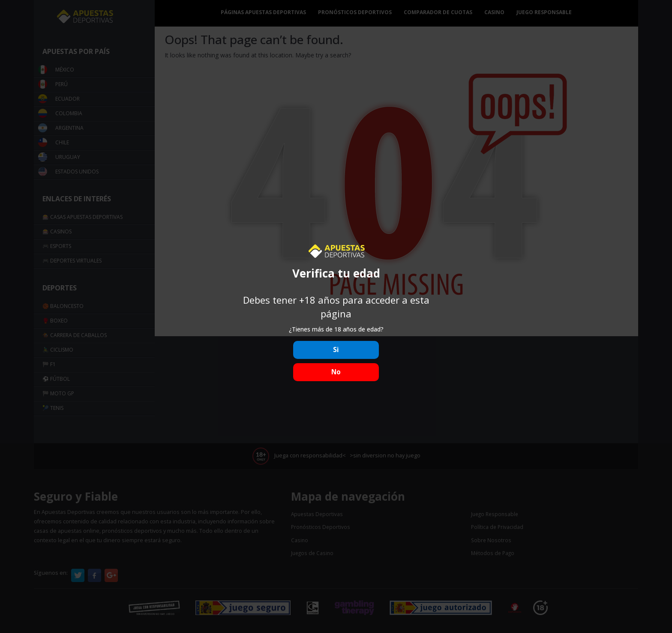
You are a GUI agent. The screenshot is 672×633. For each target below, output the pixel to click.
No (336, 372)
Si (336, 350)
